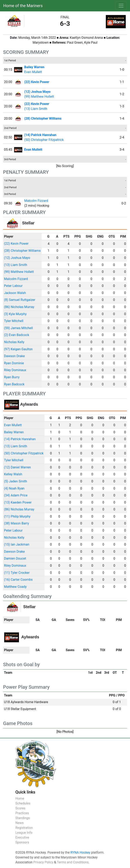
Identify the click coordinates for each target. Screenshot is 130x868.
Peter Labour (13, 286)
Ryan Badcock (14, 384)
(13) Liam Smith (36, 109)
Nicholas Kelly (14, 342)
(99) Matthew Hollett (39, 97)
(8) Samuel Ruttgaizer (20, 300)
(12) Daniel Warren (17, 467)
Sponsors (22, 842)
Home (20, 798)
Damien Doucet (15, 558)
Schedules (23, 803)
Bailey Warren (14, 432)
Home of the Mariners (23, 6)
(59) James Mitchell (18, 328)
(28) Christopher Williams (22, 251)
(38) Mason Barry (17, 523)
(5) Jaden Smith (16, 481)
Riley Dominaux (15, 370)
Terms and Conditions (73, 862)
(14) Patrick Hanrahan (20, 439)
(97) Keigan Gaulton (18, 349)
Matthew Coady (15, 587)
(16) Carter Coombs (18, 580)
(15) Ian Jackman (17, 544)
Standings (23, 818)
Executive (22, 837)
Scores (20, 808)
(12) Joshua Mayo (17, 258)
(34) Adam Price (16, 495)
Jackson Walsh (15, 293)
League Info (24, 833)
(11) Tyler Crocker (17, 573)
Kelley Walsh (13, 474)
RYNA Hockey (80, 852)
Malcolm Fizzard (36, 201)
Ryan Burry (12, 377)
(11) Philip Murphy (17, 516)
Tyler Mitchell (14, 321)
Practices (22, 813)
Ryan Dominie (14, 363)
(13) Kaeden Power (18, 502)
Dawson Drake (14, 356)
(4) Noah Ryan (14, 488)
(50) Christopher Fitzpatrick (44, 140)
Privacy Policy (43, 862)
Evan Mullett (33, 72)
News (19, 823)
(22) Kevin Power (16, 244)
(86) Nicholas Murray (19, 307)
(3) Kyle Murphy (15, 314)
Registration (24, 828)
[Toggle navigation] (121, 6)
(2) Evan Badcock (17, 335)
